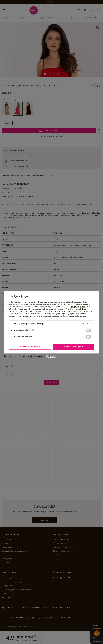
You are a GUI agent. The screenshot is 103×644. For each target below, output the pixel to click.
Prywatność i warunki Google (77, 309)
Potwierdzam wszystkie (74, 347)
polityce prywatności (79, 307)
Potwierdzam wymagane (30, 347)
